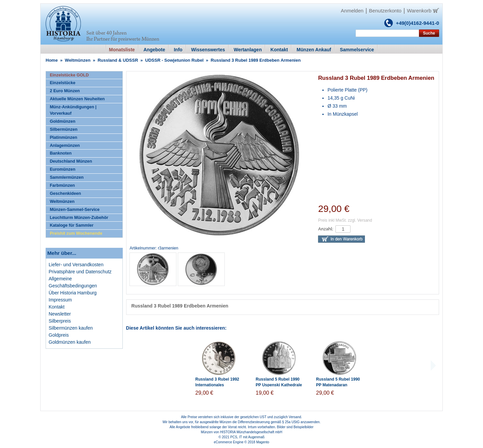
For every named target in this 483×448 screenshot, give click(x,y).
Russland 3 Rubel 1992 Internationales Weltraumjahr (217, 385)
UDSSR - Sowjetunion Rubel (174, 60)
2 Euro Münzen (65, 91)
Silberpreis (60, 321)
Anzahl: (326, 229)
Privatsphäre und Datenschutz (80, 272)
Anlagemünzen (65, 146)
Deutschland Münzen (71, 161)
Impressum (60, 300)
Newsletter (60, 314)
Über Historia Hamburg (73, 293)
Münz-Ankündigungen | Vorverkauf (73, 110)
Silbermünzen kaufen (71, 328)
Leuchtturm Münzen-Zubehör (79, 218)
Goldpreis (59, 335)
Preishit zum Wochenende (76, 233)
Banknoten (61, 153)
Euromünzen (62, 169)
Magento (263, 442)
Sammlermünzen (67, 177)
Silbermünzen (64, 129)
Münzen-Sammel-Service (74, 210)
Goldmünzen (62, 121)
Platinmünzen (63, 137)
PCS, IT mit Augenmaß (248, 437)
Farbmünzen (62, 185)
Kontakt (57, 307)
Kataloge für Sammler (71, 225)
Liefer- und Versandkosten (76, 265)
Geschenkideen (65, 193)
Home (52, 60)
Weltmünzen (77, 60)
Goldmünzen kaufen (70, 342)
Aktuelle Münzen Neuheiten (77, 99)
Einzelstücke (62, 83)
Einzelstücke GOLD (69, 75)
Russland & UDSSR (118, 60)
